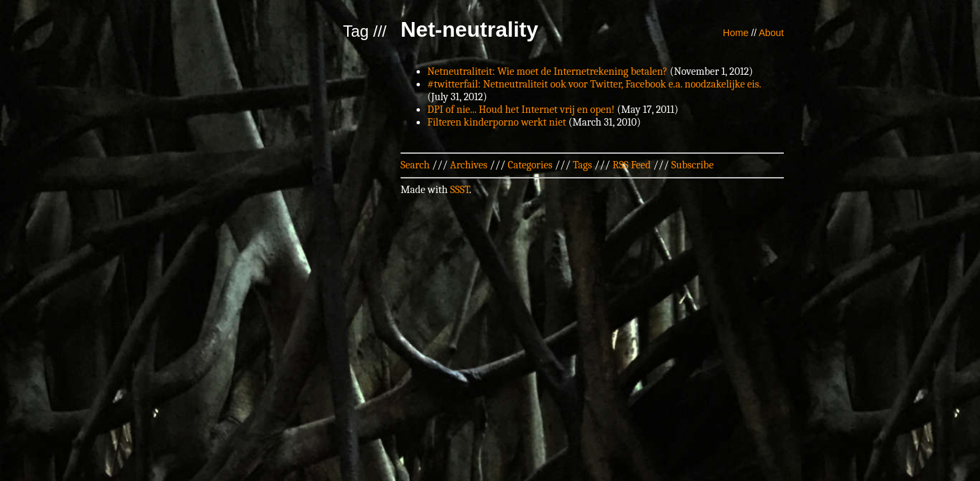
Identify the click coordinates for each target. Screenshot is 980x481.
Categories (530, 165)
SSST (460, 190)
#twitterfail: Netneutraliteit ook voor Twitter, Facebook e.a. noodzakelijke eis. (594, 84)
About (771, 33)
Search (415, 165)
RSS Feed (632, 165)
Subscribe (693, 165)
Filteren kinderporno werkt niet (497, 122)
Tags (582, 165)
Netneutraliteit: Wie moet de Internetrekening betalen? (547, 71)
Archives (469, 165)
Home (736, 33)
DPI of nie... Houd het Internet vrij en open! (521, 110)
